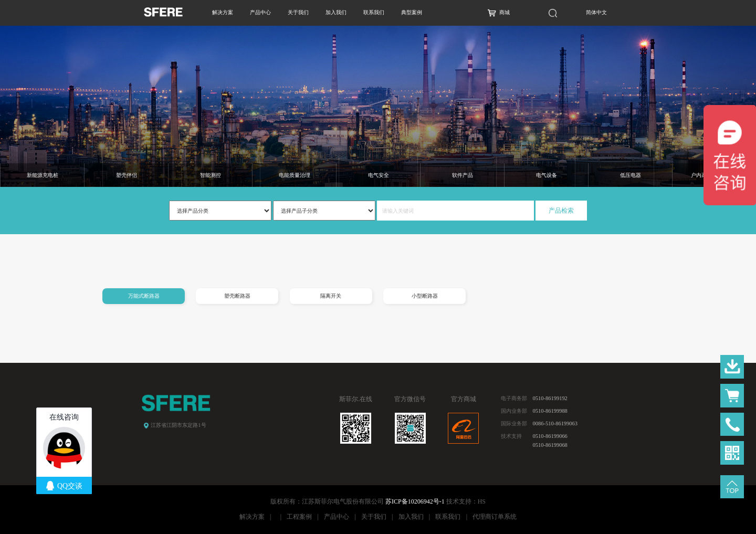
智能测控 (211, 175)
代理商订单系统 (495, 517)
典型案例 (412, 12)
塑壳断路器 (237, 296)
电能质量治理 (295, 175)
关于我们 (298, 12)
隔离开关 (331, 296)
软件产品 (463, 175)
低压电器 (631, 175)
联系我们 (374, 12)
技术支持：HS (466, 501)
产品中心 (260, 12)
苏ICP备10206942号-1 (415, 501)
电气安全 (379, 175)
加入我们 (336, 12)
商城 (505, 12)
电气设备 (547, 175)
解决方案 (223, 12)
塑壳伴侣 (127, 175)
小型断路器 (425, 296)
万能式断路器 (144, 296)
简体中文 (596, 12)
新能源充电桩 (43, 175)
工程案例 (299, 517)
